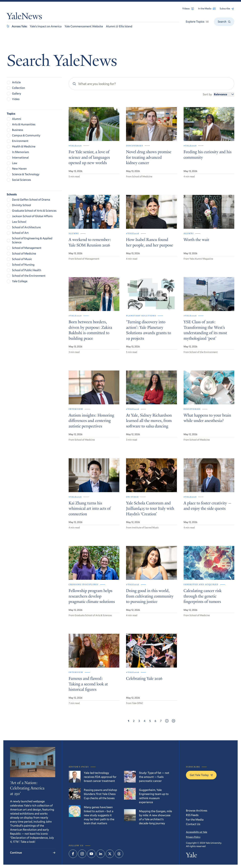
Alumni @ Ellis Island (119, 26)
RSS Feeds (192, 815)
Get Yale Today (201, 775)
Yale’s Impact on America (46, 26)
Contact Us (193, 824)
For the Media (195, 819)
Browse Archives (197, 810)
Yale (191, 856)
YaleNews (24, 17)
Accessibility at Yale (197, 832)
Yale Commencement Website (84, 26)
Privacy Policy (193, 837)
